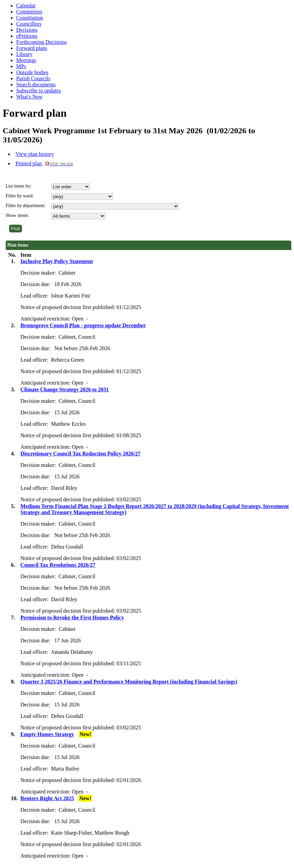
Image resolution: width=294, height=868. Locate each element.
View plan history (35, 154)
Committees (29, 12)
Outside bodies (32, 72)
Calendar (26, 6)
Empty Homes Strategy (47, 734)
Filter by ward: (20, 196)
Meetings (26, 60)
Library (24, 54)
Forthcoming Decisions (42, 42)
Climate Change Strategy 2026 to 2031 (65, 389)
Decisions (27, 30)
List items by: (19, 186)
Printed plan (44, 163)
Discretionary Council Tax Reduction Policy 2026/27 (81, 454)
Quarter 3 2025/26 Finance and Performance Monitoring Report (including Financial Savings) (129, 682)
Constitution (30, 18)
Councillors (29, 24)
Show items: (18, 215)
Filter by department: (26, 206)
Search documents (36, 85)
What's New (29, 97)
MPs (21, 66)
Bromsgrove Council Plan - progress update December (83, 325)
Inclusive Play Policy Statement (57, 261)
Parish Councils (33, 78)
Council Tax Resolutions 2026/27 (58, 565)
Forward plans (32, 48)
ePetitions (27, 36)
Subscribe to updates (38, 91)
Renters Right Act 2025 (47, 798)
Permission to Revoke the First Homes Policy (72, 618)
